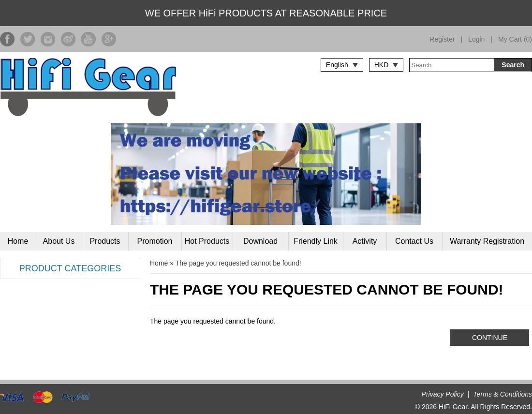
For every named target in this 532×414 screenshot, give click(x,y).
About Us (59, 241)
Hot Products (207, 241)
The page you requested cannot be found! (238, 263)
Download (260, 241)
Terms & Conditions (502, 394)
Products (105, 241)
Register (442, 39)
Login (476, 39)
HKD (382, 65)
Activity (365, 241)
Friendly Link (316, 241)
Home (18, 241)
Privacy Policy (443, 394)
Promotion (155, 241)
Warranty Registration (487, 241)
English (337, 65)
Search (513, 65)
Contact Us (414, 241)
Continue (490, 338)
